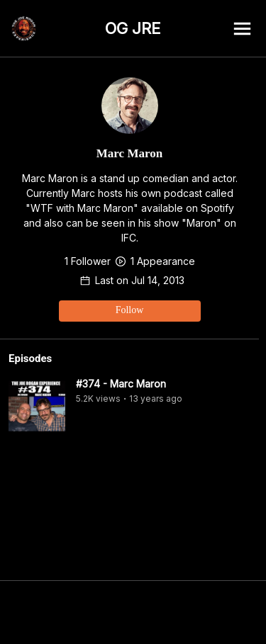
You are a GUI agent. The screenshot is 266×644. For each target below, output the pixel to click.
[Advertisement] (133, 612)
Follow (130, 310)
